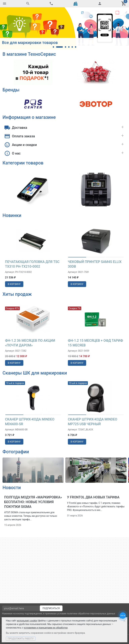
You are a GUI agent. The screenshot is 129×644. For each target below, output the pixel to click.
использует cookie (27, 621)
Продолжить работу (21, 639)
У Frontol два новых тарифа (93, 497)
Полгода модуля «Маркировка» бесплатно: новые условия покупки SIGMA (33, 502)
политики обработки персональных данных (91, 614)
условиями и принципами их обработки (46, 628)
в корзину (14, 284)
